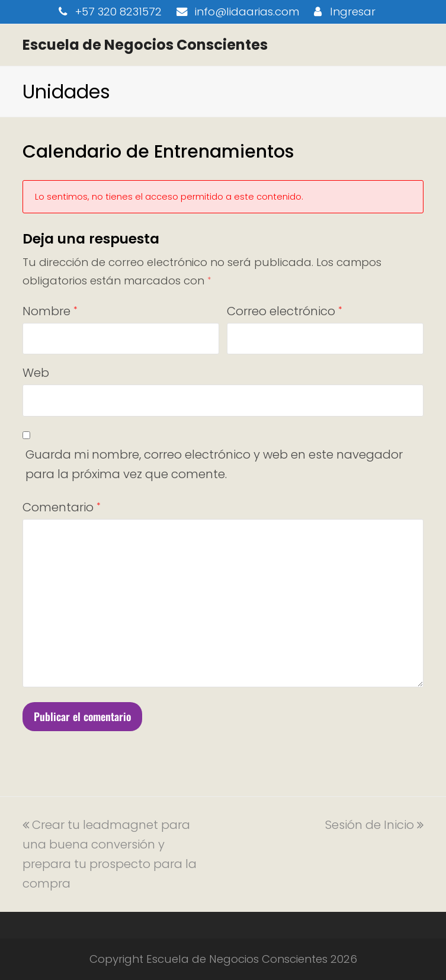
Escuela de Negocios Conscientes (145, 45)
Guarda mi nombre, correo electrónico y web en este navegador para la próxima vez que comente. (214, 464)
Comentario (61, 507)
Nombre (50, 311)
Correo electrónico (284, 311)
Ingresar (353, 12)
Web (36, 373)
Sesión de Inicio (374, 825)
